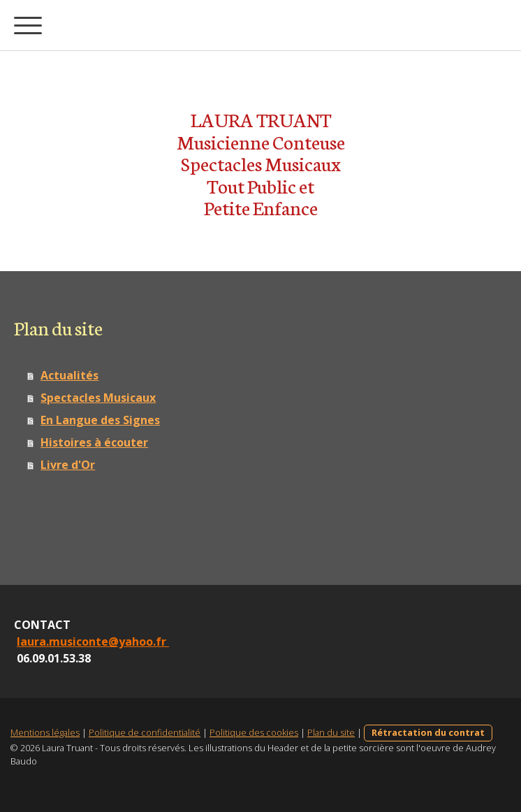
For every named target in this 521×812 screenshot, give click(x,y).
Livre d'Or (68, 465)
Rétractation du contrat (428, 732)
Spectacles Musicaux (98, 398)
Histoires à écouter (94, 442)
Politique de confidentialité (145, 732)
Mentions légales (45, 732)
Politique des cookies (254, 732)
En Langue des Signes (100, 420)
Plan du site (331, 732)
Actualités (69, 375)
